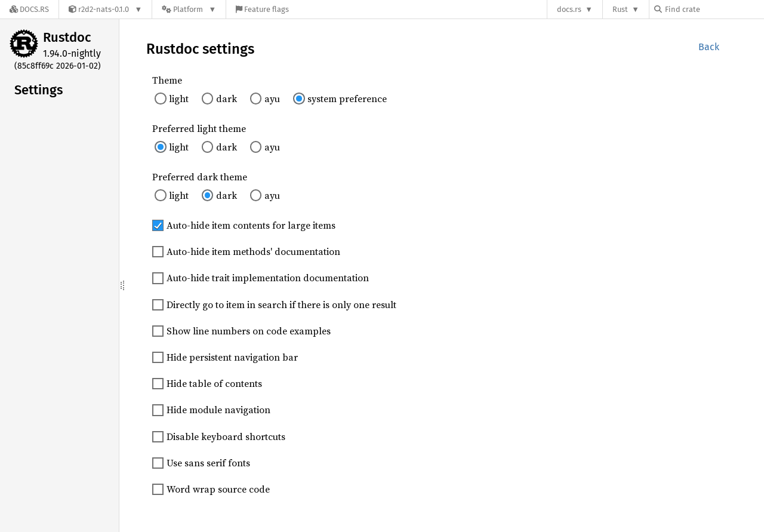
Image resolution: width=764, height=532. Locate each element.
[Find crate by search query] (714, 9)
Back (709, 47)
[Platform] (189, 9)
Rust (620, 9)
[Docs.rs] (29, 9)
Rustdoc (67, 37)
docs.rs (569, 9)
